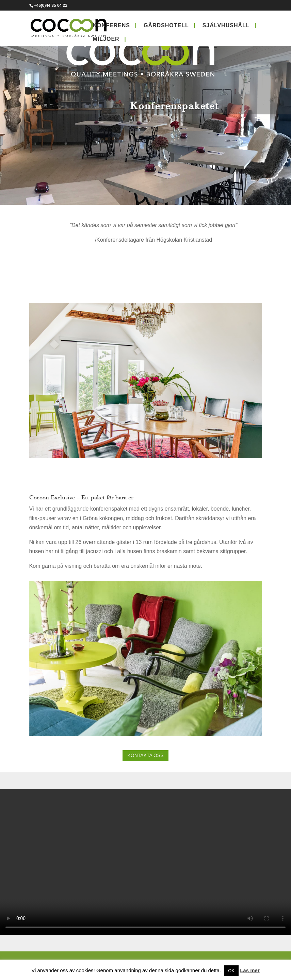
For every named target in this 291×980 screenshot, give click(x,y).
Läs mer (250, 970)
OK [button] (231, 971)
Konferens (111, 25)
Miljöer (106, 39)
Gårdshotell (166, 25)
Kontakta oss (145, 755)
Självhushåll (226, 25)
